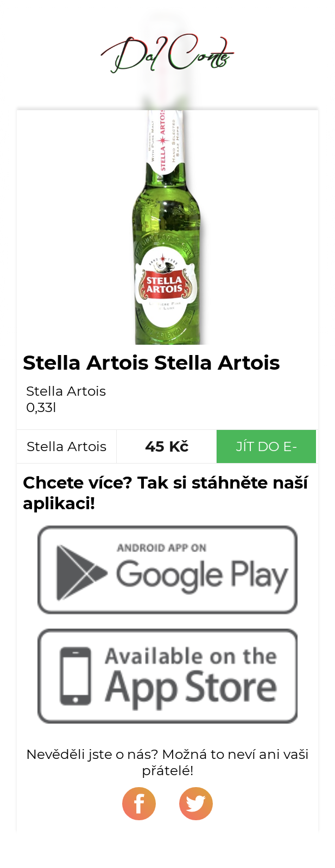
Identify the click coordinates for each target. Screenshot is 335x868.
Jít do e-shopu (267, 451)
